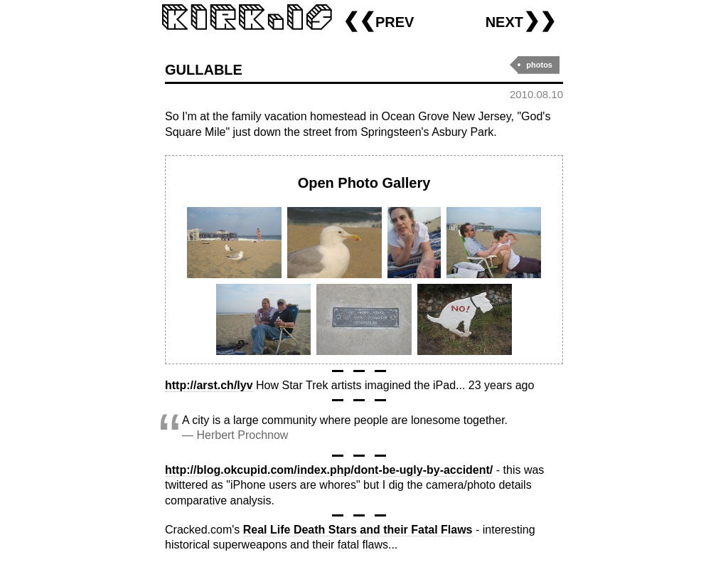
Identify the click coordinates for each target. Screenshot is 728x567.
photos (539, 65)
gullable (204, 68)
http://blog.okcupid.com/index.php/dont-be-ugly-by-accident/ (329, 470)
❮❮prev (378, 20)
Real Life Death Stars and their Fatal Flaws (358, 530)
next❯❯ (521, 20)
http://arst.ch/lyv (209, 385)
